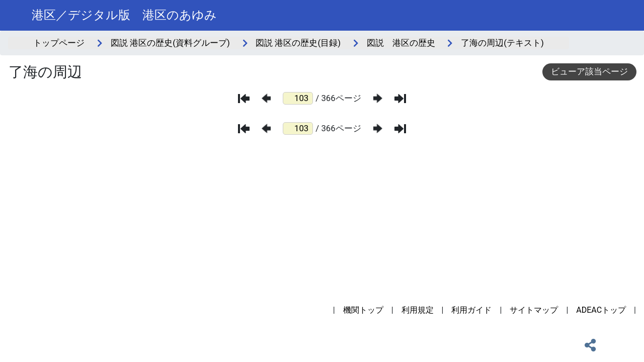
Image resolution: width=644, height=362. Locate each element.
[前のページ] (266, 98)
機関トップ (363, 310)
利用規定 (418, 310)
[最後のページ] (400, 99)
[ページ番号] (298, 98)
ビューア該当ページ (589, 71)
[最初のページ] (244, 99)
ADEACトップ (601, 310)
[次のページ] (378, 98)
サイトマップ (534, 310)
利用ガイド (471, 310)
